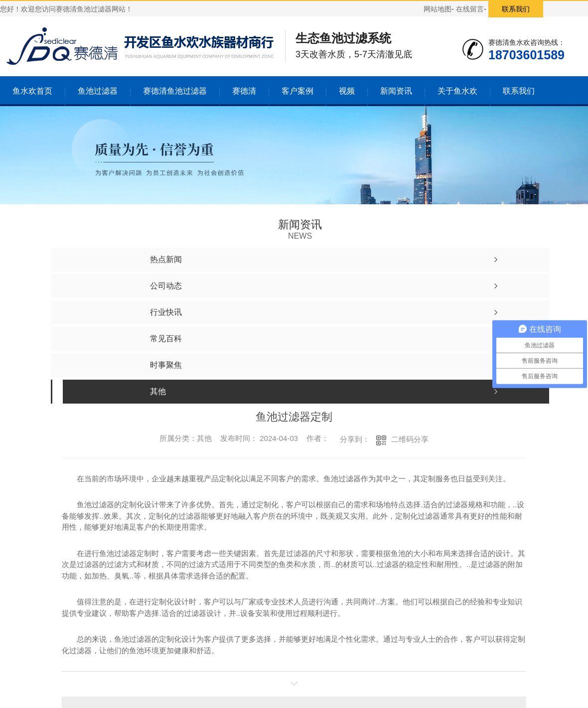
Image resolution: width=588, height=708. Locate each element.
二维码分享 (410, 439)
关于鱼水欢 (457, 91)
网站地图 (438, 9)
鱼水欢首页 (32, 91)
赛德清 (244, 91)
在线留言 (470, 9)
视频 (347, 91)
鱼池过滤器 (98, 91)
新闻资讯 (396, 91)
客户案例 (297, 91)
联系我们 (516, 9)
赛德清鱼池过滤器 (175, 91)
